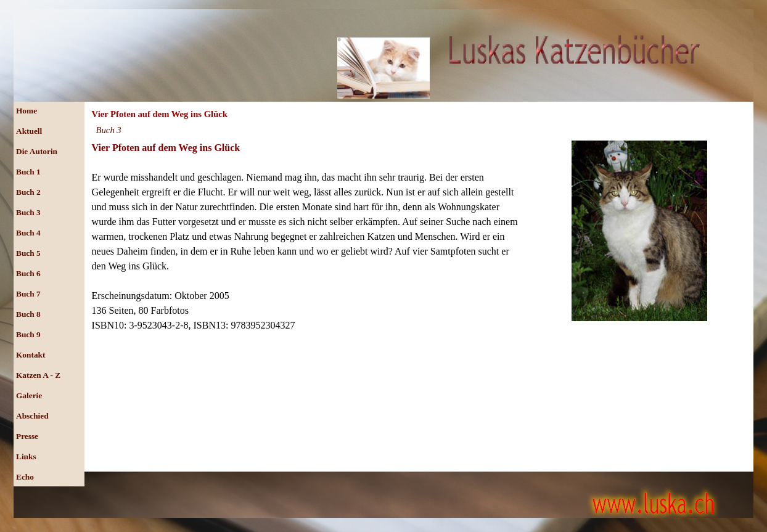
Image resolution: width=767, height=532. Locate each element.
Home (27, 111)
